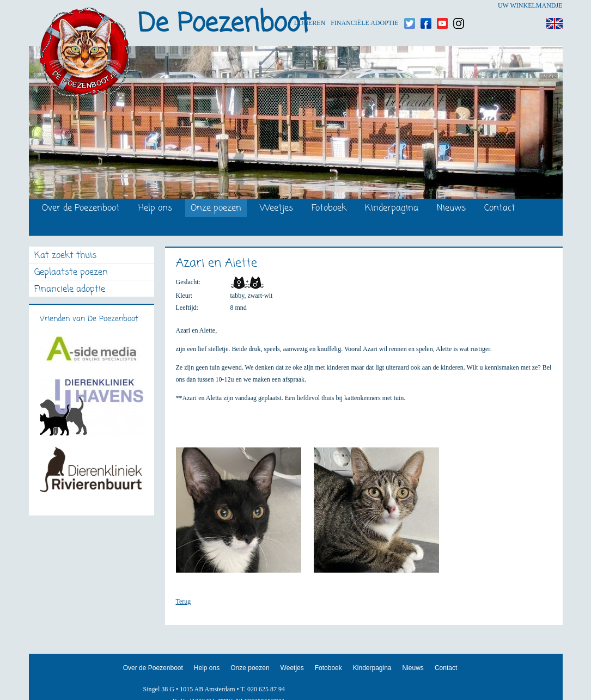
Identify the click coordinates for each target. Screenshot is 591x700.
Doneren (310, 6)
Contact (500, 209)
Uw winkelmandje (530, 5)
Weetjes (276, 209)
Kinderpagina (392, 209)
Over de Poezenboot (81, 209)
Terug (184, 601)
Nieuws (451, 209)
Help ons (155, 209)
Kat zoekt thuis (65, 256)
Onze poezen (216, 209)
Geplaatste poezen (71, 273)
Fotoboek (329, 209)
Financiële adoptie (364, 6)
